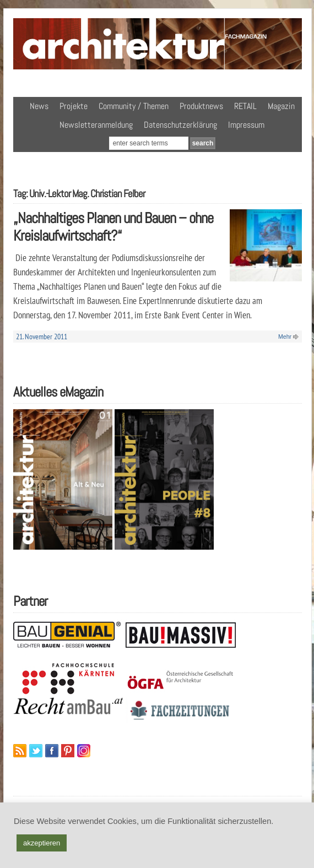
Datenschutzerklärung (180, 125)
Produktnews (201, 106)
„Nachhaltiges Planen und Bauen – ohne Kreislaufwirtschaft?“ (113, 227)
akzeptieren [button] (42, 843)
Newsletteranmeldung (96, 125)
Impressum (246, 125)
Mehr (285, 337)
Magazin (281, 106)
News (39, 106)
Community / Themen (134, 106)
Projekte (74, 106)
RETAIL (245, 106)
